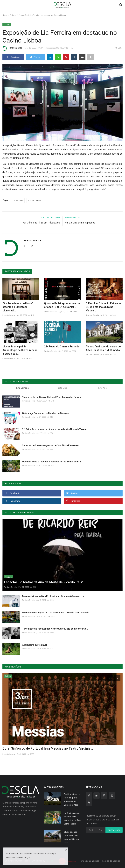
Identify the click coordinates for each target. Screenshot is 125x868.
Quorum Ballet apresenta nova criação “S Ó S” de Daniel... (62, 305)
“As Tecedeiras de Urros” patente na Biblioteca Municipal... (18, 307)
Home (5, 15)
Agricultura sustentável (35, 645)
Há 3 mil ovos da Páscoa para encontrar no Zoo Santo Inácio (72, 818)
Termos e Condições (89, 861)
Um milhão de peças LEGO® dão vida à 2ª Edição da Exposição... (57, 613)
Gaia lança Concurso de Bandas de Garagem (46, 413)
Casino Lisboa (34, 200)
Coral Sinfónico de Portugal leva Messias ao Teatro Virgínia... (48, 748)
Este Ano (103, 388)
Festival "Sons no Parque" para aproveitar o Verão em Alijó (72, 800)
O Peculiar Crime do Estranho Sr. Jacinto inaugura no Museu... (103, 307)
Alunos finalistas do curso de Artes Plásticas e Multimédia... (104, 348)
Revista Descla (12, 48)
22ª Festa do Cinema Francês (62, 347)
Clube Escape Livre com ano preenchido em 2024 (71, 837)
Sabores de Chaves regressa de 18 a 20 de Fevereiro (50, 445)
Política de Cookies (111, 861)
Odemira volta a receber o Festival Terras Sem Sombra (51, 462)
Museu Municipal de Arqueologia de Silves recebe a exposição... (20, 350)
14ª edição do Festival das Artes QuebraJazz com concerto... (55, 629)
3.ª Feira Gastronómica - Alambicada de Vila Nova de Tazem (54, 429)
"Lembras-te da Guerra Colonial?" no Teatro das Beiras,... (53, 397)
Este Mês (62, 388)
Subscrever (114, 830)
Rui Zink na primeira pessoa (80, 223)
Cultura (13, 15)
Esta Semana (22, 388)
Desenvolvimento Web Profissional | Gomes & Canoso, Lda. (54, 596)
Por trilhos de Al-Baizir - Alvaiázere (41, 223)
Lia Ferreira (18, 200)
